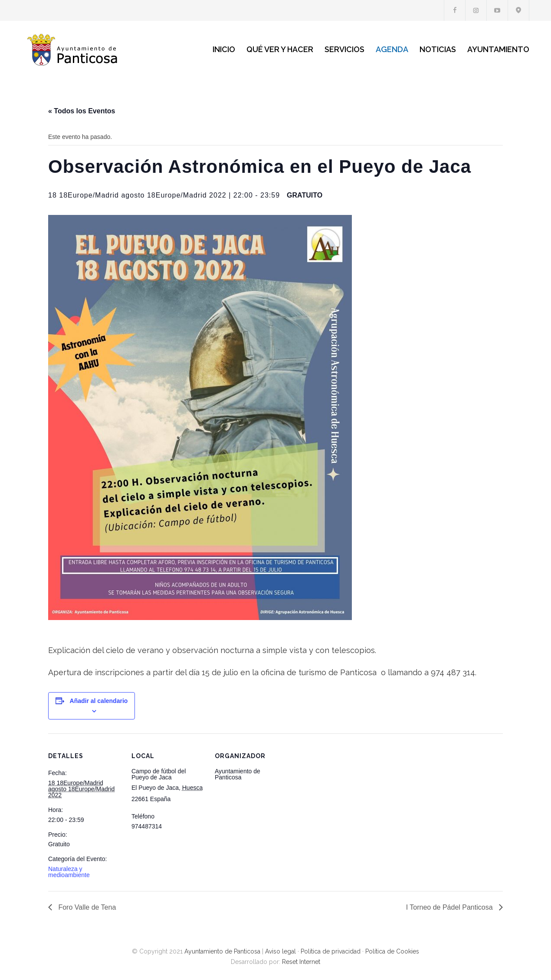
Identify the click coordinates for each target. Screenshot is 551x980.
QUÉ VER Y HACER (280, 49)
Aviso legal (280, 951)
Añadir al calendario (99, 701)
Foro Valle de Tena (86, 907)
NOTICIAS (438, 49)
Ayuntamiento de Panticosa (222, 951)
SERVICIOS (344, 49)
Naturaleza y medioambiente (69, 872)
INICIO (224, 49)
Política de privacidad (331, 951)
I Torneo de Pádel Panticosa (450, 907)
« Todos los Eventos (82, 111)
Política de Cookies (392, 951)
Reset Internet (301, 962)
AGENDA (392, 49)
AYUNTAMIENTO (498, 49)
